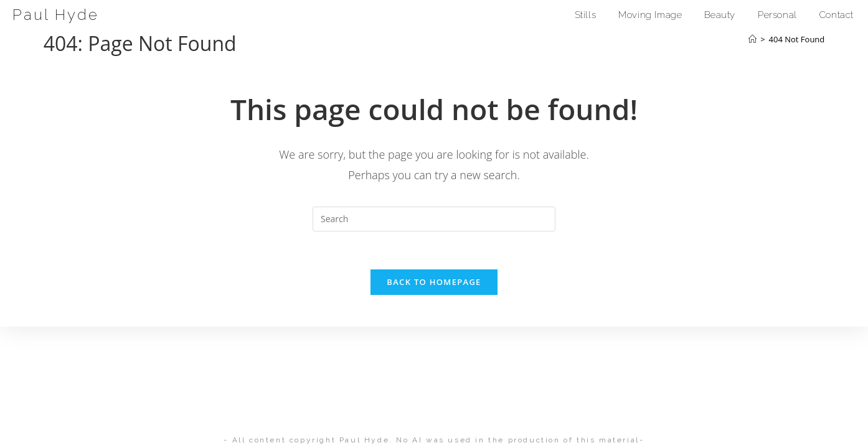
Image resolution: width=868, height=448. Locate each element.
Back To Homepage (434, 282)
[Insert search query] (434, 219)
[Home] (752, 39)
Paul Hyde (56, 15)
